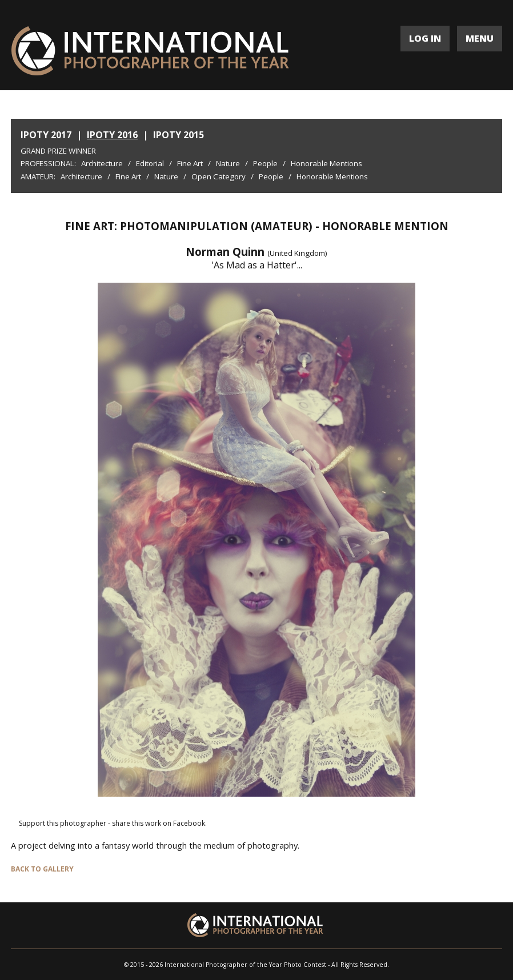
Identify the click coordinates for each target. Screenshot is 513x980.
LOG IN (425, 38)
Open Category (219, 176)
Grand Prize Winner (58, 151)
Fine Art (190, 163)
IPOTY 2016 (112, 135)
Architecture (102, 163)
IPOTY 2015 (179, 135)
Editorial (150, 163)
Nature (228, 163)
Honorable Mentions (326, 163)
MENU (480, 38)
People (265, 163)
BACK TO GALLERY (42, 869)
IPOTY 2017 (46, 135)
